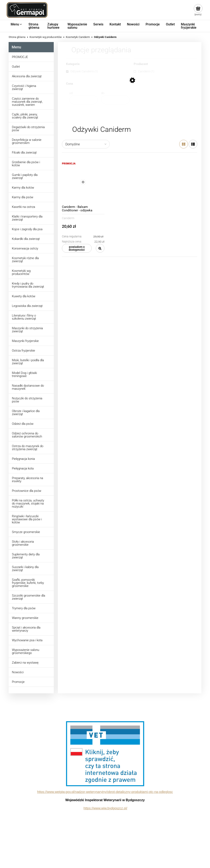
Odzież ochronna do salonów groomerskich (27, 435)
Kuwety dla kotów (24, 296)
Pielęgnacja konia (23, 459)
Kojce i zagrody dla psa (27, 229)
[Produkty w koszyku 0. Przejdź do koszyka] (198, 10)
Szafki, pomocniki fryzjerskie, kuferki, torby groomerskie (28, 583)
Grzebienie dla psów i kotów (26, 164)
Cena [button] (70, 84)
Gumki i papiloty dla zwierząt (25, 176)
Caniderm (68, 218)
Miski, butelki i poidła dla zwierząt (28, 362)
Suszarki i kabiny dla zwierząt (25, 569)
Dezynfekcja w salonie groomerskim (27, 141)
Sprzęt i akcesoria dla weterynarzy (26, 629)
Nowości (18, 672)
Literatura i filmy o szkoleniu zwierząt (24, 317)
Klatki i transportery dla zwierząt (27, 218)
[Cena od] (84, 100)
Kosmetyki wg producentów (21, 272)
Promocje (18, 682)
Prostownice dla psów (27, 491)
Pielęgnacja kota (23, 468)
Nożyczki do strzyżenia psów (27, 400)
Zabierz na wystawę (25, 663)
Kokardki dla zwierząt (26, 239)
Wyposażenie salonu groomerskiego (26, 651)
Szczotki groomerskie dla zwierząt (29, 597)
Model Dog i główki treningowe (24, 374)
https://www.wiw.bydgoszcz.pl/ (105, 808)
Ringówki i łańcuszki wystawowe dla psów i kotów (27, 519)
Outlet (16, 67)
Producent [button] (141, 64)
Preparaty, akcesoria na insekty (27, 480)
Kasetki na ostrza (23, 207)
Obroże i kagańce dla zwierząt (26, 413)
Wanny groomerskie (25, 618)
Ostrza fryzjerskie (23, 351)
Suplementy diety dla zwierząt (26, 556)
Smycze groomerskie (26, 532)
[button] (100, 248)
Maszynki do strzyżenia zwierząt (27, 330)
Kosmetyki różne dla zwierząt (25, 260)
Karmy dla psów (23, 197)
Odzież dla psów (23, 424)
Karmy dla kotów (23, 188)
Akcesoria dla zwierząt (27, 76)
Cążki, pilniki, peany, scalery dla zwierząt (25, 116)
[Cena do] (115, 100)
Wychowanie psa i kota (27, 640)
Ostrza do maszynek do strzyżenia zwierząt (28, 448)
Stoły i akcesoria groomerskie (23, 543)
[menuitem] (17, 24)
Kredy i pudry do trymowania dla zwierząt (28, 285)
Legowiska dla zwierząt (27, 306)
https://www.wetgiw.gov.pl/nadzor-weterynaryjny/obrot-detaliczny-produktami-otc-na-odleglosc (105, 792)
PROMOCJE (20, 57)
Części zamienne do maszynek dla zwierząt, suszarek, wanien (27, 102)
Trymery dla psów (24, 608)
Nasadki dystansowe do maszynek (28, 387)
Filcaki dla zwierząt (24, 153)
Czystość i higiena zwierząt (24, 87)
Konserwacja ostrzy (25, 248)
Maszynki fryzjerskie (25, 341)
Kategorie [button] (73, 64)
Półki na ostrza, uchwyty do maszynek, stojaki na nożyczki (28, 503)
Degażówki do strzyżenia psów (28, 129)
